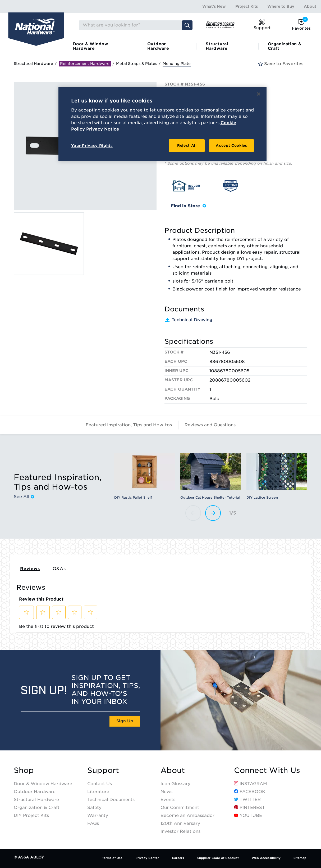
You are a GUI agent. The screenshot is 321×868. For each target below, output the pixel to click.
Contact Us (100, 784)
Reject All (187, 146)
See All (24, 497)
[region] (162, 124)
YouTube (248, 815)
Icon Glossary (175, 784)
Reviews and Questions (210, 425)
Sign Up (125, 721)
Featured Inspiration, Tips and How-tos (129, 425)
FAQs (93, 823)
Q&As (59, 569)
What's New (214, 6)
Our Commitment (180, 807)
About (310, 6)
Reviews (30, 569)
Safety (94, 807)
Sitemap (300, 858)
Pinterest (249, 807)
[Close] (259, 94)
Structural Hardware (217, 46)
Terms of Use (112, 858)
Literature (98, 792)
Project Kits (247, 6)
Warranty (98, 815)
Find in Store (188, 206)
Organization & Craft (285, 46)
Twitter (247, 800)
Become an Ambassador (187, 815)
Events (168, 800)
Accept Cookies (231, 146)
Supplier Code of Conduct (218, 858)
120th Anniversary (180, 823)
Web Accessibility (266, 858)
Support (103, 770)
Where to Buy (281, 6)
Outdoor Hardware (158, 46)
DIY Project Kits (31, 815)
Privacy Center (147, 858)
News (166, 792)
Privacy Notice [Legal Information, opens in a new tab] (103, 129)
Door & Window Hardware (91, 46)
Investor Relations (180, 831)
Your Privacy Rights (92, 146)
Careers (178, 858)
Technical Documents (111, 800)
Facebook (250, 792)
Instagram (251, 784)
